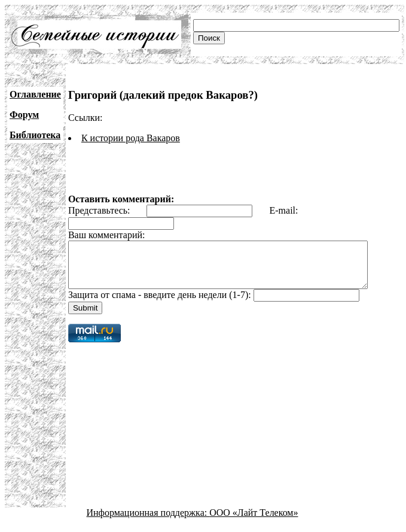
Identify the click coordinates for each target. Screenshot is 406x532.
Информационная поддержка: (148, 522)
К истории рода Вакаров (131, 138)
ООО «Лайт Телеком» (254, 522)
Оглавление (35, 94)
